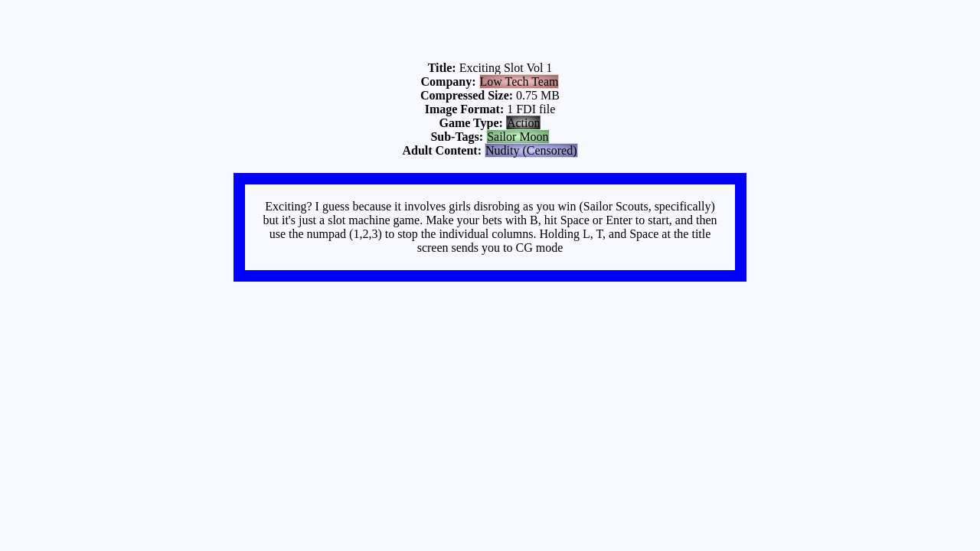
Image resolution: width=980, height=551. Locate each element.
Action (524, 123)
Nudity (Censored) (531, 150)
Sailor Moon (518, 137)
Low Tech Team (519, 82)
